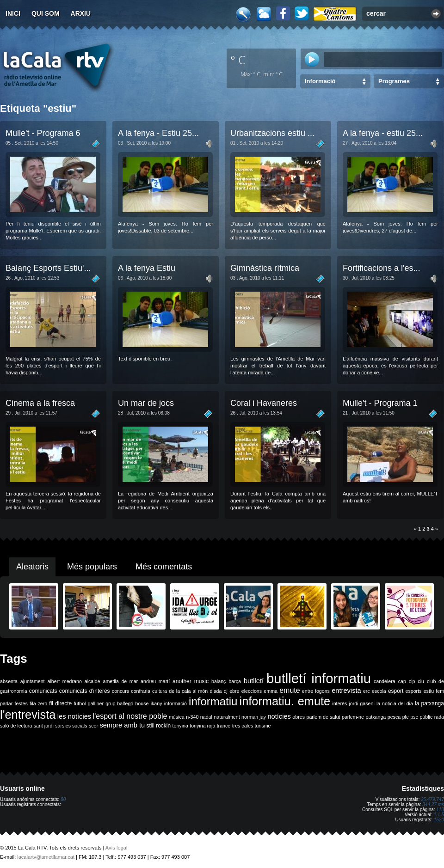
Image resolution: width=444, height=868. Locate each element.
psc (414, 717)
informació (176, 703)
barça (235, 681)
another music (191, 681)
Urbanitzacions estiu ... (272, 133)
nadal (206, 717)
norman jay (254, 717)
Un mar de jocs (146, 403)
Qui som (46, 13)
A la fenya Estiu (147, 268)
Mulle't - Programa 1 (380, 403)
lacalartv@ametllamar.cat (46, 857)
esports (413, 691)
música (177, 717)
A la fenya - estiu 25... (383, 133)
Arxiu (81, 13)
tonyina (180, 726)
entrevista (346, 691)
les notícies (74, 716)
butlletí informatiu (319, 678)
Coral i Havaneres (264, 403)
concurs (120, 691)
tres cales (243, 726)
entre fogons (316, 691)
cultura (160, 691)
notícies (279, 716)
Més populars (92, 567)
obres (299, 717)
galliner (96, 703)
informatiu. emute (285, 701)
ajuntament (33, 681)
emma (271, 691)
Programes (394, 81)
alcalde (92, 681)
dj (226, 691)
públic (426, 717)
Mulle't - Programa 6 (43, 133)
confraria (140, 691)
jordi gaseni (361, 703)
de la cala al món (188, 691)
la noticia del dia (395, 703)
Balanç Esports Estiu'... (48, 268)
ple (406, 717)
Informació (320, 81)
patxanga (376, 717)
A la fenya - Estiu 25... (158, 133)
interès (339, 703)
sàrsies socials (71, 726)
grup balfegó (119, 703)
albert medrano (65, 681)
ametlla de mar (120, 681)
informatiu (213, 701)
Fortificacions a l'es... (382, 268)
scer (93, 726)
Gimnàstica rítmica (265, 268)
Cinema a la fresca (40, 403)
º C (238, 60)
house (142, 703)
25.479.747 (432, 799)
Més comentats (164, 567)
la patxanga (429, 703)
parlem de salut (323, 717)
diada (216, 691)
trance (224, 726)
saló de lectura (16, 726)
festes (21, 703)
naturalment (227, 717)
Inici (13, 13)
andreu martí (155, 681)
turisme (263, 726)
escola (379, 691)
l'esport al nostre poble (130, 716)
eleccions (252, 691)
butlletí (254, 681)
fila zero (38, 703)
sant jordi (44, 726)
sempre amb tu (122, 725)
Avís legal (117, 848)
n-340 (192, 717)
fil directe (60, 703)
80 (63, 799)
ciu (421, 681)
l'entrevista (28, 715)
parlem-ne (353, 717)
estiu (429, 691)
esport (396, 691)
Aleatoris (32, 567)
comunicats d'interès (85, 691)
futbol (80, 703)
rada (439, 717)
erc (367, 691)
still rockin (158, 726)
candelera (385, 681)
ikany (157, 703)
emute (290, 690)
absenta (9, 681)
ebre (234, 691)
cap (402, 681)
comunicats (43, 691)
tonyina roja (202, 726)
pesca (394, 717)
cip (412, 681)
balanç (219, 681)
